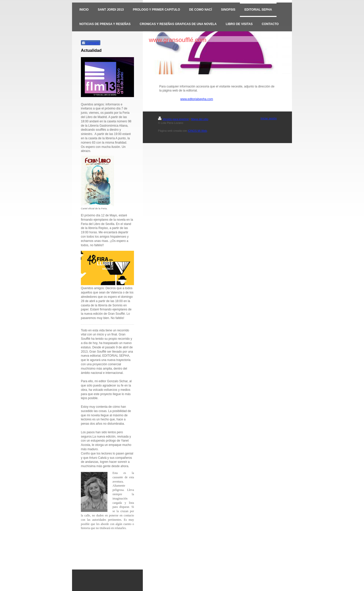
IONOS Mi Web (197, 131)
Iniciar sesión (269, 118)
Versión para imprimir (173, 119)
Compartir (91, 43)
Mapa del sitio (200, 119)
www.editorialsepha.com (197, 99)
